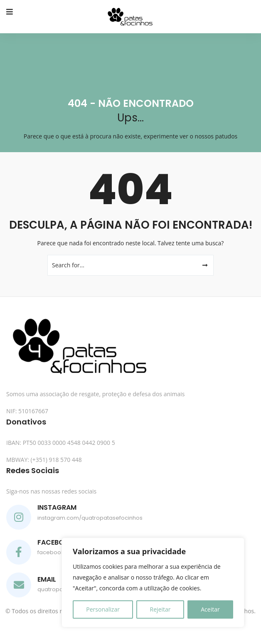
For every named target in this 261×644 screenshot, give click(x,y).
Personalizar (103, 609)
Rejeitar (160, 609)
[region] (153, 582)
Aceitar (210, 609)
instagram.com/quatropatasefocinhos (90, 518)
